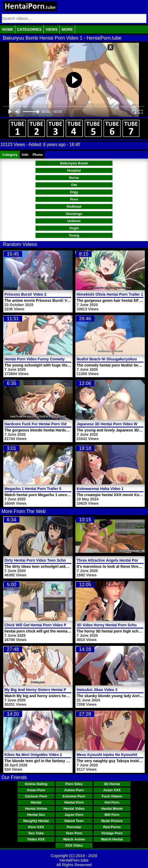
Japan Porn (74, 815)
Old (74, 185)
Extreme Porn (74, 796)
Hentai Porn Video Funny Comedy (35, 359)
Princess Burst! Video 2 (26, 294)
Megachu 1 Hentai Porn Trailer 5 (33, 489)
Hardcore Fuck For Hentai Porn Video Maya (43, 424)
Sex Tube (36, 833)
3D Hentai (112, 784)
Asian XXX (112, 790)
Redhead (74, 207)
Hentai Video (74, 809)
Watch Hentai (112, 839)
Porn (74, 199)
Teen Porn (74, 833)
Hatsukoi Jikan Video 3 (97, 690)
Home (7, 29)
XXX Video (74, 845)
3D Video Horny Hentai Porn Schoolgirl (111, 625)
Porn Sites (74, 784)
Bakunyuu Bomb (74, 163)
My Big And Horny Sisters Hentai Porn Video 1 (46, 690)
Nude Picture (112, 821)
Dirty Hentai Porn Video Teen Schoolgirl (40, 560)
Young (74, 235)
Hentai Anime (36, 809)
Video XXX (36, 839)
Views (52, 29)
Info (25, 155)
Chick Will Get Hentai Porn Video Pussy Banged (47, 625)
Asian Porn (36, 790)
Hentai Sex (36, 815)
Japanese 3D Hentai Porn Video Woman (112, 424)
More (67, 29)
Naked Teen (74, 821)
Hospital (74, 170)
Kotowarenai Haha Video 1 (100, 489)
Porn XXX (36, 827)
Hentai (36, 802)
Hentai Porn (74, 802)
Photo (38, 155)
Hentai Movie (112, 809)
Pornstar (74, 827)
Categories (29, 29)
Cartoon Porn (36, 796)
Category (10, 155)
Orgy (74, 192)
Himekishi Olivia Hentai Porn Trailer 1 (110, 294)
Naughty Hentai (36, 821)
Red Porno (112, 827)
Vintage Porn (112, 833)
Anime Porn (74, 790)
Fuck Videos (112, 796)
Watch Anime (74, 839)
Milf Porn (112, 815)
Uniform (74, 221)
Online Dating (36, 784)
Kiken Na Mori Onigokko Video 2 (33, 755)
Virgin (74, 228)
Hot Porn (112, 802)
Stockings (74, 214)
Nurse (74, 178)
